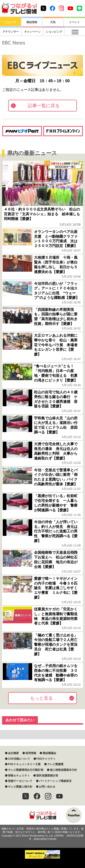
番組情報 (32, 22)
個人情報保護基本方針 (63, 770)
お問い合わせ (47, 787)
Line (79, 8)
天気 (53, 22)
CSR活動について (19, 759)
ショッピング (53, 32)
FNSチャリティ (46, 759)
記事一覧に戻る (44, 106)
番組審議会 (49, 753)
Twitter (43, 8)
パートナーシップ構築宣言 (55, 781)
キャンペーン (32, 32)
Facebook (52, 8)
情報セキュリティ (19, 776)
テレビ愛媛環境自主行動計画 (26, 770)
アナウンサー (10, 32)
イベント (74, 22)
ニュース (10, 22)
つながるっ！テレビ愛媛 (43, 815)
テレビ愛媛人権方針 (20, 787)
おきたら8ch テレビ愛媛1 (19, 8)
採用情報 (31, 753)
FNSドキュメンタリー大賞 (24, 764)
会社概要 (13, 753)
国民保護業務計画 (47, 776)
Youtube (70, 8)
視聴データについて (20, 781)
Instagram (61, 8)
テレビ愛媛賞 (55, 764)
